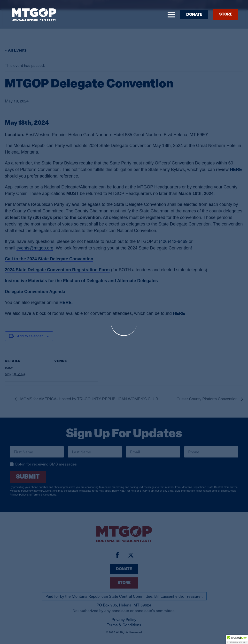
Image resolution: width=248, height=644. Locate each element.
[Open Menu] (171, 15)
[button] (237, 639)
